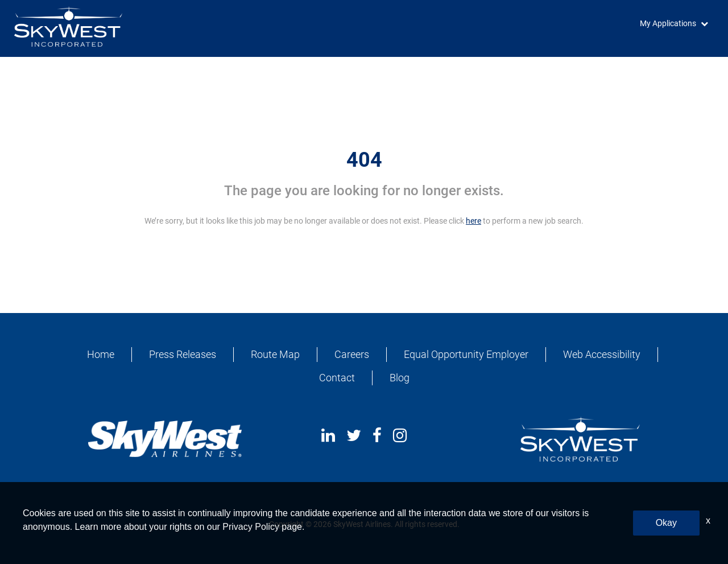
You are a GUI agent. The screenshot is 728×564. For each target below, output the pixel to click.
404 (364, 160)
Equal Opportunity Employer (466, 354)
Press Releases (183, 354)
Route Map (275, 354)
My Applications (668, 23)
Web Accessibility (602, 354)
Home (101, 354)
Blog (400, 378)
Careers (352, 354)
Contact (337, 378)
